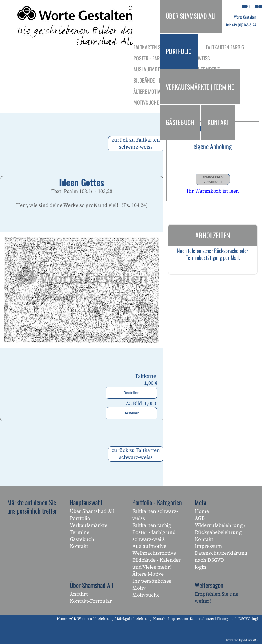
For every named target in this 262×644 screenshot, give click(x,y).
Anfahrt (79, 594)
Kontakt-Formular (91, 601)
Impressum (208, 546)
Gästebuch (82, 539)
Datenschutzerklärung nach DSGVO (221, 557)
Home (202, 511)
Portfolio (80, 518)
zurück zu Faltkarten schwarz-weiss (136, 143)
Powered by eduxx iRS (242, 640)
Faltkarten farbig (152, 525)
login (200, 567)
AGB (200, 518)
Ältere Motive (148, 574)
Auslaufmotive (149, 546)
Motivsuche (146, 595)
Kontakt (79, 546)
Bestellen (131, 393)
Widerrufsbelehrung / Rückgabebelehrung (220, 529)
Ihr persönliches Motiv (152, 585)
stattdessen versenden (213, 179)
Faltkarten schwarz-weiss (155, 515)
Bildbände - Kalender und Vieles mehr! (157, 564)
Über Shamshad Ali (92, 511)
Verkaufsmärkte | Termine (90, 529)
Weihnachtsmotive (154, 553)
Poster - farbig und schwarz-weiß (154, 536)
